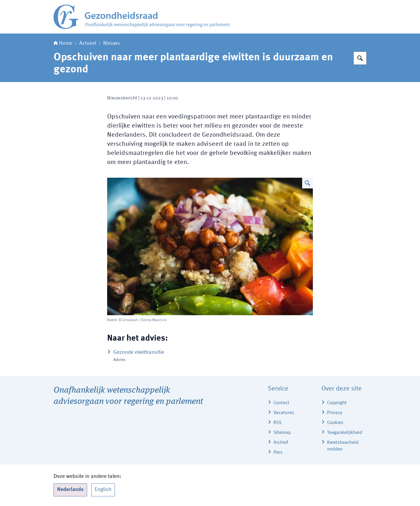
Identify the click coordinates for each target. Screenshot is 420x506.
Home (63, 43)
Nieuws (112, 43)
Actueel (88, 43)
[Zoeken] (360, 58)
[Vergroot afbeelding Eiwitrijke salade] (307, 183)
